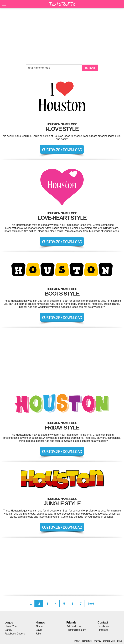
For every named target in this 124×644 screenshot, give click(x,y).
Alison (39, 626)
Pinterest (103, 630)
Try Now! (90, 68)
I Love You (11, 626)
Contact (103, 622)
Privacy (77, 641)
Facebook (103, 626)
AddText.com (74, 626)
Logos (9, 622)
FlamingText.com (76, 630)
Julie (38, 634)
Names (40, 622)
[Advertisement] (62, 36)
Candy (8, 630)
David (39, 630)
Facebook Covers (15, 634)
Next (91, 604)
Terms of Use (87, 641)
